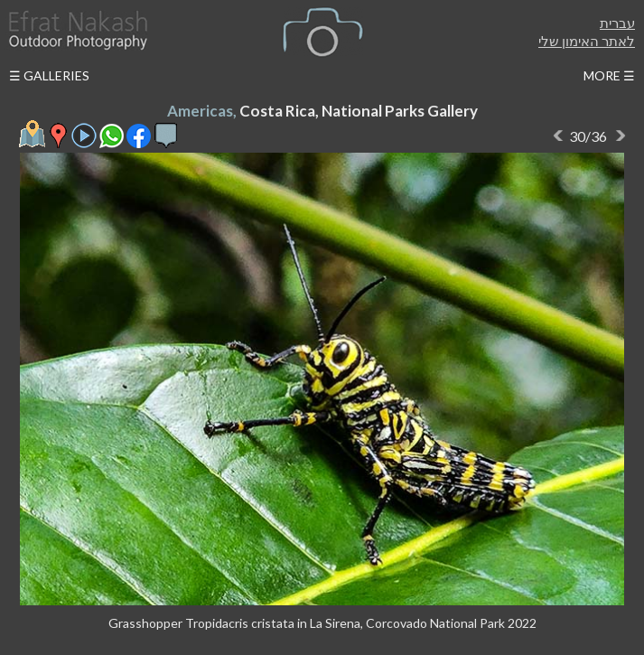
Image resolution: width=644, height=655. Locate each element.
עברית (617, 23)
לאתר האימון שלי (587, 41)
